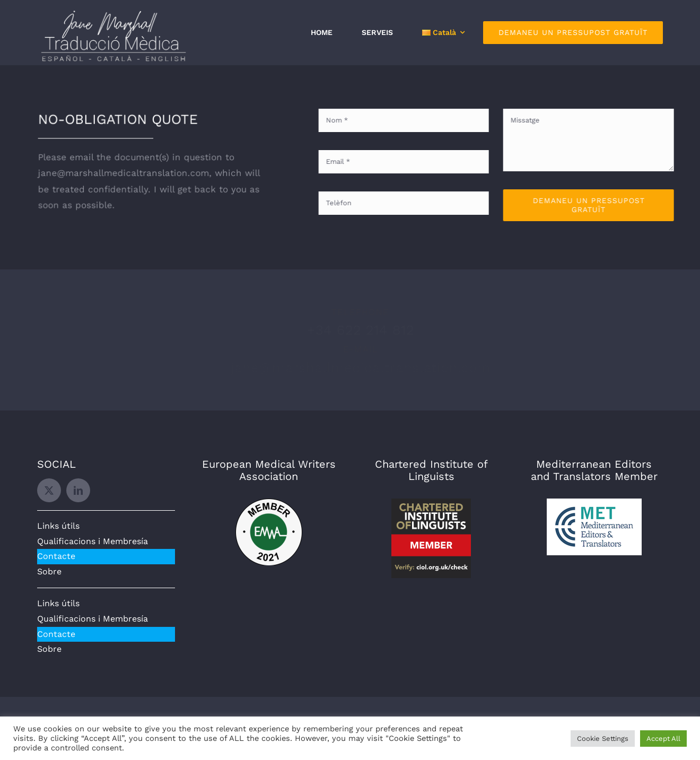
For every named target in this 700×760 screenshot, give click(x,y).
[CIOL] (431, 503)
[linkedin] (78, 490)
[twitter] (49, 490)
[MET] (594, 503)
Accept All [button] (663, 739)
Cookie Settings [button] (603, 739)
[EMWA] (269, 503)
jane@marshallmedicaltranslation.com (352, 368)
